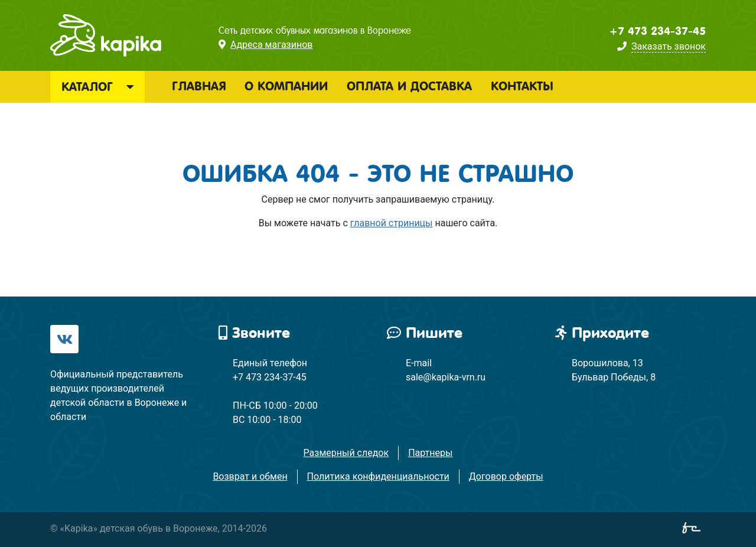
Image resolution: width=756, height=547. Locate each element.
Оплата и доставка (409, 86)
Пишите (425, 333)
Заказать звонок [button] (669, 46)
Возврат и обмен (250, 476)
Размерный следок (346, 453)
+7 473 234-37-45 (657, 31)
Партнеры (430, 453)
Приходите (602, 333)
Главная (199, 86)
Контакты (522, 86)
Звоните (254, 333)
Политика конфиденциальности (378, 476)
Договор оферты (506, 476)
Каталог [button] (97, 87)
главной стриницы (392, 223)
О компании (286, 86)
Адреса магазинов (271, 45)
